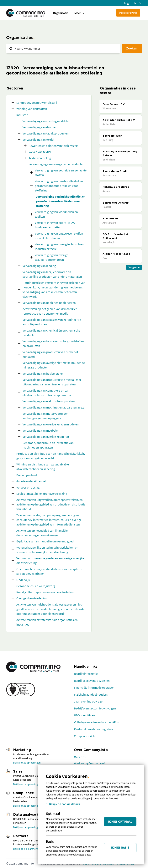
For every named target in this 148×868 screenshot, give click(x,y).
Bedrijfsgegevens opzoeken (92, 681)
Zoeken (132, 48)
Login (128, 3)
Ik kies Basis (120, 848)
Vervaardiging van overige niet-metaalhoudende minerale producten (54, 365)
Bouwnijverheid (27, 475)
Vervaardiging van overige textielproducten (56, 164)
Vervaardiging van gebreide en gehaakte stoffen (61, 173)
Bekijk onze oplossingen (27, 763)
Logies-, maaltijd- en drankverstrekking (42, 494)
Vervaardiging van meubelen (41, 430)
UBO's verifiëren (85, 715)
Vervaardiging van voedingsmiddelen (46, 121)
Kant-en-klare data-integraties (93, 729)
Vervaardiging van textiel (38, 140)
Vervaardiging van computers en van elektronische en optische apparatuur (47, 393)
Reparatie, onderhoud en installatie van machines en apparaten (48, 445)
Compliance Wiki (85, 736)
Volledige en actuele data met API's (96, 722)
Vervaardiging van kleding (39, 266)
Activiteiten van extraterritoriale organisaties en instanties (47, 622)
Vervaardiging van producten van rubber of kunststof (50, 354)
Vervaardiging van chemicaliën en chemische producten (51, 333)
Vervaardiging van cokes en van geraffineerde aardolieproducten (52, 322)
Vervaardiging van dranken (40, 127)
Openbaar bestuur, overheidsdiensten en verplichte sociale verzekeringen (50, 571)
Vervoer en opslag (28, 487)
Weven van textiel (40, 152)
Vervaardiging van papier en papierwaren (49, 303)
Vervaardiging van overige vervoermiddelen (51, 424)
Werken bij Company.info (90, 763)
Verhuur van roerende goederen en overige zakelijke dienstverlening (50, 561)
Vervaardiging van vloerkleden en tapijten (56, 214)
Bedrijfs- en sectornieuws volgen (95, 708)
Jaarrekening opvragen (89, 701)
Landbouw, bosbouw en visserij (37, 103)
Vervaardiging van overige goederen (46, 437)
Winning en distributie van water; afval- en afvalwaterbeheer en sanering (43, 467)
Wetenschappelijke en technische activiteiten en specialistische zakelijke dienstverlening (47, 550)
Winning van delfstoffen (32, 109)
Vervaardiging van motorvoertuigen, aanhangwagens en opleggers (46, 416)
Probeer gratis (128, 13)
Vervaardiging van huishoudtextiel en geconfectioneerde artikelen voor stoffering (59, 186)
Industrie (22, 115)
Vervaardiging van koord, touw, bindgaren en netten (55, 225)
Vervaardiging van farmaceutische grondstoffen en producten (53, 343)
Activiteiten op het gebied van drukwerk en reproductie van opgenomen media (50, 311)
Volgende (134, 267)
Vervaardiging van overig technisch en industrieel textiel (59, 246)
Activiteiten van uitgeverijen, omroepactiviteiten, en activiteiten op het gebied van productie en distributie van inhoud (51, 504)
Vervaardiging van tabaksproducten (46, 133)
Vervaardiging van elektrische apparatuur (49, 401)
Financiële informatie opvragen (94, 688)
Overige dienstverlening (32, 598)
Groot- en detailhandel (31, 481)
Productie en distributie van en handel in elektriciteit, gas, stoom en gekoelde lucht (51, 456)
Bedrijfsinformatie (86, 674)
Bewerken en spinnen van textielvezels (53, 146)
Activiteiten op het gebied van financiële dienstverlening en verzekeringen (42, 533)
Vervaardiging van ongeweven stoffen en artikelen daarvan (59, 236)
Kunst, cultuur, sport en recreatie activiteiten (45, 592)
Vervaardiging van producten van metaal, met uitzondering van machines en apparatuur (52, 382)
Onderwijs (23, 580)
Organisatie (61, 13)
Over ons (80, 757)
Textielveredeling (40, 158)
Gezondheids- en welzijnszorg (36, 586)
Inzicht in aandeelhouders (91, 694)
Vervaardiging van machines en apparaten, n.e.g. (54, 407)
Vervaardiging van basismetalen (43, 373)
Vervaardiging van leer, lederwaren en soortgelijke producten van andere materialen (52, 274)
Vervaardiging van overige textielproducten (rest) (52, 257)
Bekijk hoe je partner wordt (29, 849)
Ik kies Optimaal (120, 822)
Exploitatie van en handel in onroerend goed (45, 541)
